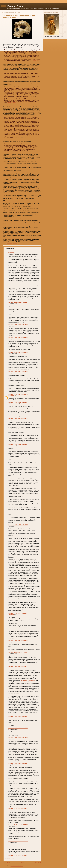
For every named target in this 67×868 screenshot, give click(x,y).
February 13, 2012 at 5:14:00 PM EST (18, 856)
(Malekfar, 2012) (12, 103)
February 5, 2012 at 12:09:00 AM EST (18, 352)
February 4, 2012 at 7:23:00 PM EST (18, 325)
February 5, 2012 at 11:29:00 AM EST (18, 419)
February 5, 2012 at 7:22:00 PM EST (18, 525)
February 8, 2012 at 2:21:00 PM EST (18, 738)
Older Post (38, 863)
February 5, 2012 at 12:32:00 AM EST (18, 394)
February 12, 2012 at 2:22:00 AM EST (18, 841)
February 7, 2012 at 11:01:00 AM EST (18, 667)
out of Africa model (31, 244)
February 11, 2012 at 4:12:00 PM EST (18, 825)
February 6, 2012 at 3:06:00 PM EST (18, 613)
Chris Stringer (23, 244)
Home (22, 863)
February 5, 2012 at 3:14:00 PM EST (18, 444)
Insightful (11, 396)
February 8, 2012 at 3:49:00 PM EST (18, 764)
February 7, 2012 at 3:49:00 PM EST (18, 717)
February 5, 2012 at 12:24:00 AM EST (18, 372)
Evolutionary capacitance (28, 680)
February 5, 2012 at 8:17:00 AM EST (18, 402)
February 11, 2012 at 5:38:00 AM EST (18, 809)
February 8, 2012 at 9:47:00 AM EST (18, 728)
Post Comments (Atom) (17, 866)
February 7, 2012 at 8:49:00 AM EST (18, 652)
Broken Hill (17, 244)
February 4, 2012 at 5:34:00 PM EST (18, 302)
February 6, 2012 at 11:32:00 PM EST (18, 641)
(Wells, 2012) (37, 60)
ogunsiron (11, 252)
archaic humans (11, 244)
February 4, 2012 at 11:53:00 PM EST (18, 338)
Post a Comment (9, 858)
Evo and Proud (15, 6)
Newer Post (7, 863)
